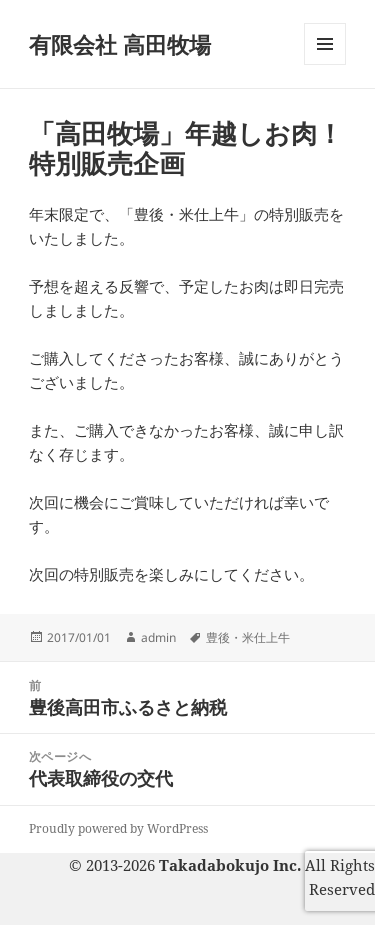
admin (158, 637)
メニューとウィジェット (325, 64)
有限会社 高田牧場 (120, 44)
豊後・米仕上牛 (248, 637)
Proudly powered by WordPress (118, 828)
